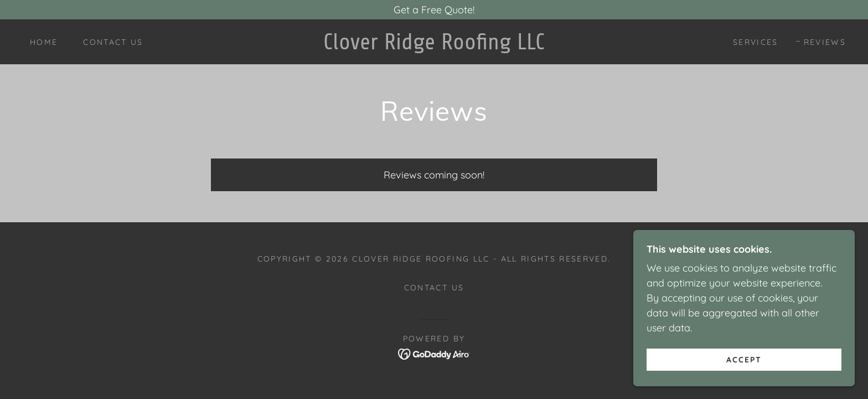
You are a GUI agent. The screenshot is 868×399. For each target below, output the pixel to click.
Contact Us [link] (113, 42)
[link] (434, 46)
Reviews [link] (825, 42)
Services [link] (756, 42)
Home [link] (44, 42)
